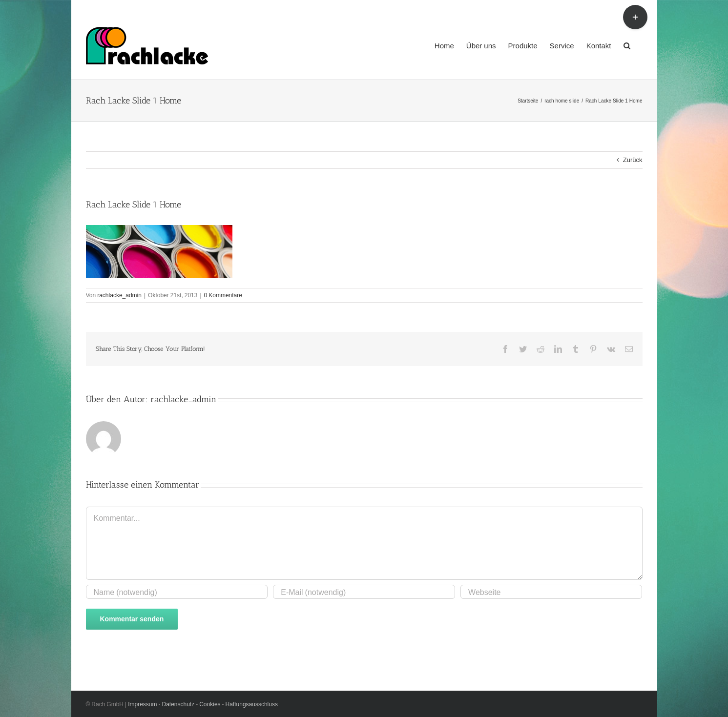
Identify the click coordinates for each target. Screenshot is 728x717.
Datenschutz (179, 704)
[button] (627, 45)
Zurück (633, 160)
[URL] (551, 592)
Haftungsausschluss (252, 704)
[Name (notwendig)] (177, 592)
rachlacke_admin (119, 295)
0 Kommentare (223, 295)
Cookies (210, 704)
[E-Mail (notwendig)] (364, 592)
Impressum (143, 704)
